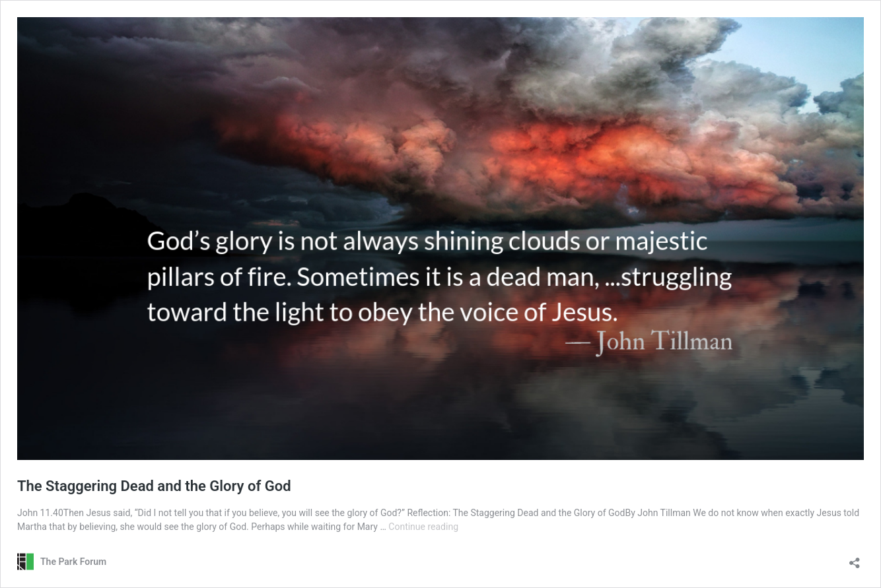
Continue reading (423, 527)
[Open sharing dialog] (855, 559)
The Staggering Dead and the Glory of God (154, 486)
